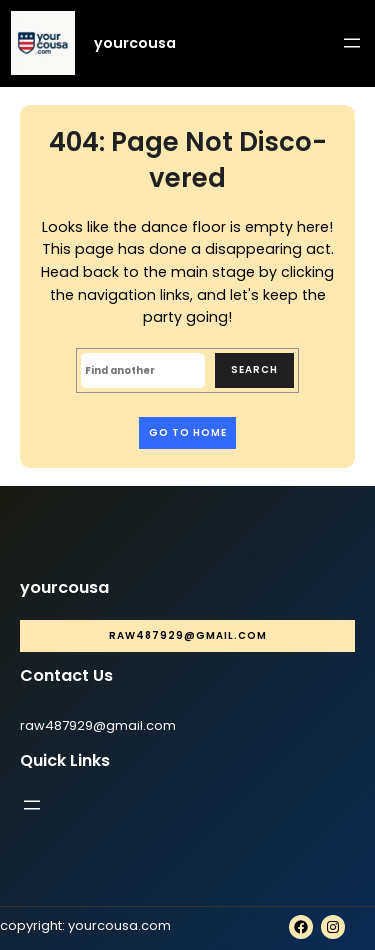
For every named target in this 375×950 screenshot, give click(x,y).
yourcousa (135, 43)
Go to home (188, 432)
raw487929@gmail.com (188, 635)
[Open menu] (352, 43)
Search (254, 369)
